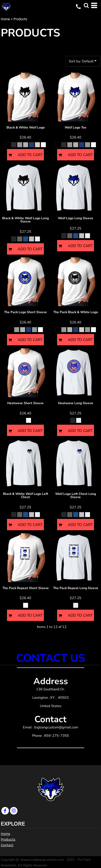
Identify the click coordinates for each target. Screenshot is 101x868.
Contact (7, 845)
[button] (86, 5)
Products (8, 839)
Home (5, 19)
